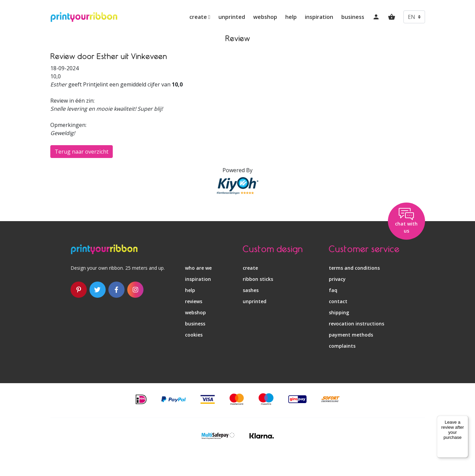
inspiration (319, 17)
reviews (194, 301)
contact (338, 301)
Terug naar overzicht (82, 152)
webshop (265, 17)
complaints (342, 346)
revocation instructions (357, 324)
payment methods (351, 335)
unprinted (232, 17)
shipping (339, 312)
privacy (337, 279)
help (291, 17)
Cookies (194, 335)
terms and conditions (354, 268)
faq (333, 290)
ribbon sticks (258, 279)
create (200, 17)
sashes (251, 290)
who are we (198, 268)
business (353, 17)
